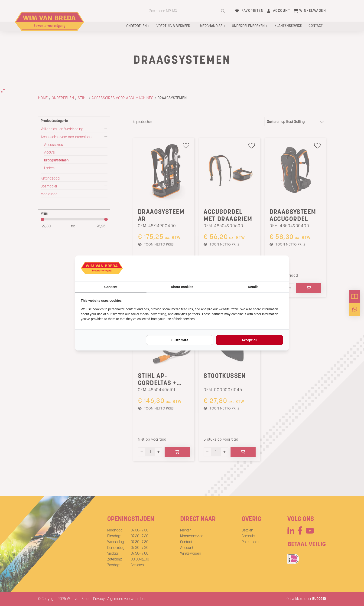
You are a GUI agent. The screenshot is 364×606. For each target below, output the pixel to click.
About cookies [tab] (182, 287)
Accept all (249, 340)
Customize (180, 340)
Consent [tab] (111, 287)
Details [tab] (253, 287)
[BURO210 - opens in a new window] (266, 269)
